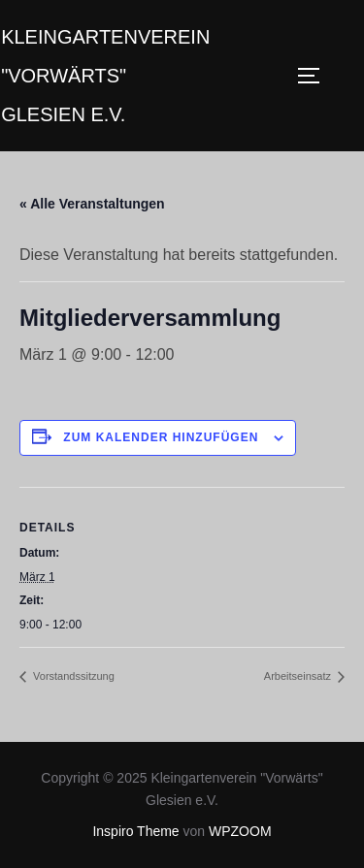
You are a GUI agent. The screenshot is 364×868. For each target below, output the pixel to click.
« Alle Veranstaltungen (92, 204)
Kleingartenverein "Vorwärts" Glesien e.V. (105, 76)
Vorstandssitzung (72, 676)
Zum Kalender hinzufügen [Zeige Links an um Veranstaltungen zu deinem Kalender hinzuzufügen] (161, 437)
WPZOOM (240, 831)
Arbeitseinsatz (299, 676)
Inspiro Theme (135, 831)
